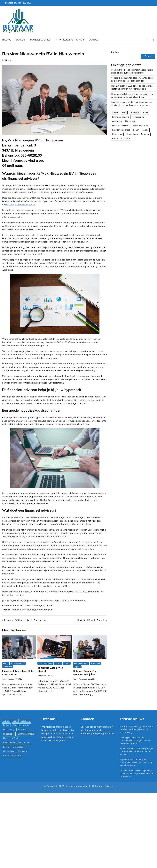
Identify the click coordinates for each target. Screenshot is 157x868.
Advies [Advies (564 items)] (115, 113)
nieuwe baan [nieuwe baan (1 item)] (132, 134)
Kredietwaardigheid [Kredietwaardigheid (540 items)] (121, 130)
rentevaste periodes (49, 533)
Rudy (8, 60)
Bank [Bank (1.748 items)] (124, 113)
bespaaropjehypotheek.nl (79, 786)
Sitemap (99, 786)
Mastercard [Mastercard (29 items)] (117, 134)
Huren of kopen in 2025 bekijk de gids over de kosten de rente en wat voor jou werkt (137, 751)
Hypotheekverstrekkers (70, 40)
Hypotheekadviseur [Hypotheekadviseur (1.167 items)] (121, 126)
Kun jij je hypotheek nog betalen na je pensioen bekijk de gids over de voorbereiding (137, 729)
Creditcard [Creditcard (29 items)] (135, 113)
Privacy (109, 786)
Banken (20, 40)
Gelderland (8, 667)
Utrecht (49, 605)
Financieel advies (40, 40)
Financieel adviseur (21, 610)
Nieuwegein (38, 605)
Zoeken (115, 52)
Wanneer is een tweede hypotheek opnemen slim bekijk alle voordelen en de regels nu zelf (137, 773)
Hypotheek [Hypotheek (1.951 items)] (130, 121)
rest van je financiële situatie (20, 205)
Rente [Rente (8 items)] (115, 139)
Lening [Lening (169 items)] (145, 130)
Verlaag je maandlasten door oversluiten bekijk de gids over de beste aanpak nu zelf (135, 740)
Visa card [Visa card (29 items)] (125, 139)
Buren (6, 663)
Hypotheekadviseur (42, 610)
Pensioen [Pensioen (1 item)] (145, 134)
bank (67, 400)
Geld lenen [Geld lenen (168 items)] (117, 121)
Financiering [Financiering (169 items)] (138, 117)
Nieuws (7, 40)
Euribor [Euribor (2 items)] (146, 113)
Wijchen (77, 667)
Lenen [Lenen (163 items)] (136, 130)
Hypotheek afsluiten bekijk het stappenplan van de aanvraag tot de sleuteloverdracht (136, 762)
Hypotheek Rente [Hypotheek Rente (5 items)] (141, 126)
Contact (94, 40)
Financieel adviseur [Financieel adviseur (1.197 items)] (121, 117)
